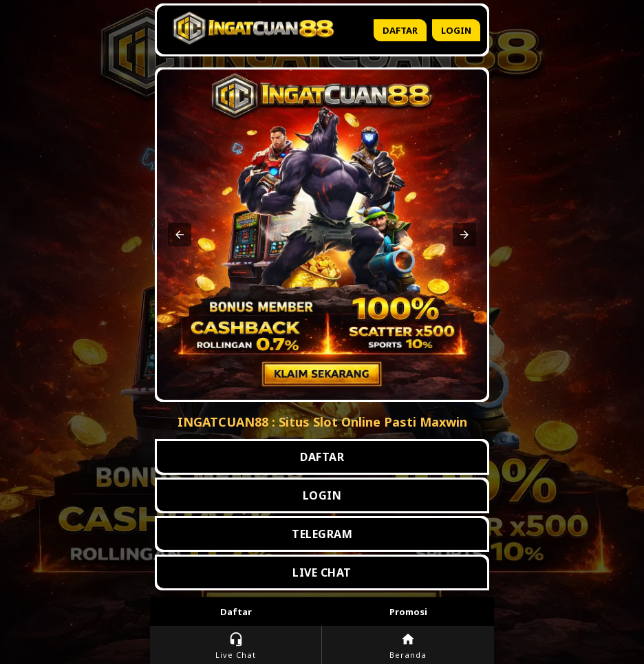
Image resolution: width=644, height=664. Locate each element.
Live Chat (236, 646)
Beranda (408, 646)
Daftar (400, 30)
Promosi (408, 612)
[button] (180, 235)
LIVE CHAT (322, 572)
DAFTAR (322, 457)
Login (456, 30)
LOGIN (322, 495)
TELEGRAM (322, 534)
